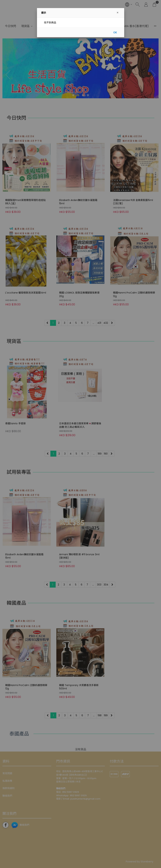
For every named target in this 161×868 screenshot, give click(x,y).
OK (115, 32)
